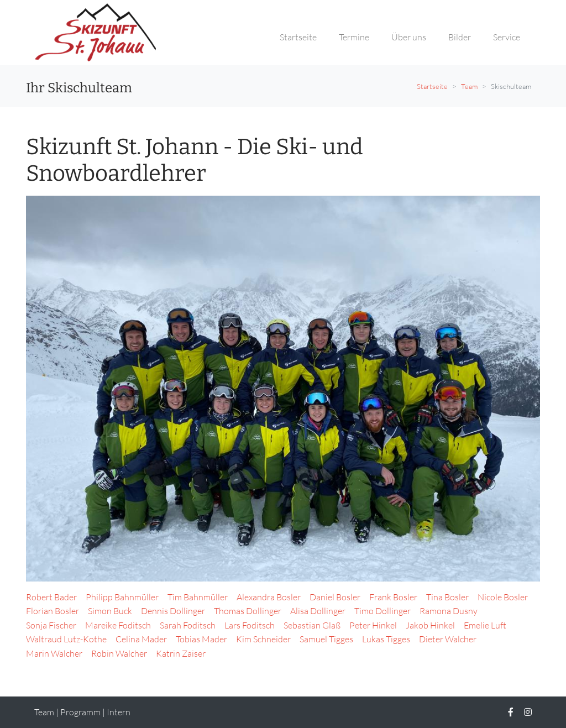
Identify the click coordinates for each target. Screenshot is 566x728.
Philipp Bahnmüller (122, 597)
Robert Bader (51, 597)
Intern (119, 712)
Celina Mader (141, 639)
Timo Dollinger (382, 611)
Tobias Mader (201, 639)
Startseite (432, 86)
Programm (80, 712)
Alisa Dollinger (318, 611)
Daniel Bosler (335, 597)
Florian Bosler (53, 611)
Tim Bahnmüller (198, 597)
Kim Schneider (263, 639)
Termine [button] (354, 37)
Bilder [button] (460, 37)
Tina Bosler (447, 597)
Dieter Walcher (448, 639)
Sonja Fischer (51, 625)
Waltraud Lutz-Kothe (66, 639)
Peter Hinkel (373, 625)
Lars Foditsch (250, 625)
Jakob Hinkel (430, 625)
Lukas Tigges (386, 639)
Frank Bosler (393, 597)
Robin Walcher (119, 653)
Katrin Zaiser (181, 653)
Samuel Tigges (326, 639)
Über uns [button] (409, 37)
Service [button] (507, 37)
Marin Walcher (54, 653)
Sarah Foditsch (188, 625)
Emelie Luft (485, 625)
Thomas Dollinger (248, 611)
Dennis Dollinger (173, 611)
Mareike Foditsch (118, 625)
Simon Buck (110, 611)
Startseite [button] (298, 37)
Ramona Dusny (449, 611)
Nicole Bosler (503, 597)
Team (469, 86)
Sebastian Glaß (312, 625)
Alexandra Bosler (269, 597)
